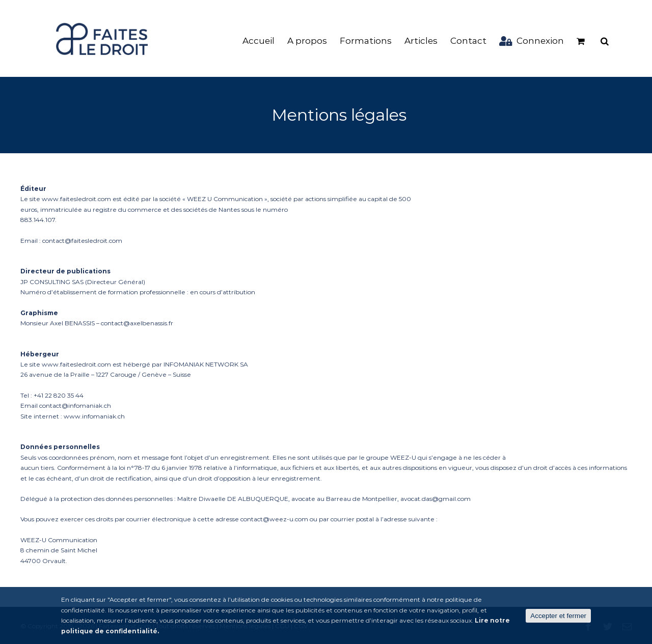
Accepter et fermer (558, 616)
